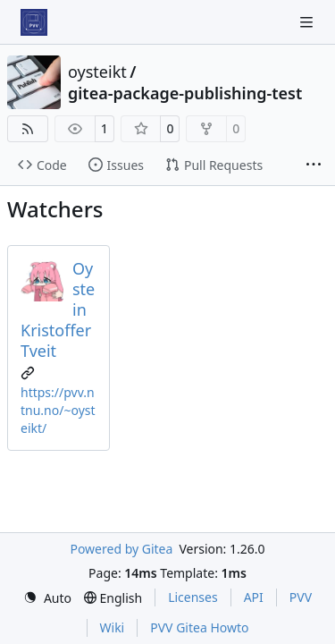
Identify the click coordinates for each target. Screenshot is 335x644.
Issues (116, 165)
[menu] (47, 598)
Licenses (193, 597)
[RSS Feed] (28, 129)
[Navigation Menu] (308, 22)
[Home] (34, 22)
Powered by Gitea (121, 549)
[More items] (314, 165)
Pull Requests (214, 165)
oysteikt (97, 72)
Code (42, 165)
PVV (301, 597)
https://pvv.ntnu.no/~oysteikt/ (58, 410)
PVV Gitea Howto (199, 627)
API (254, 597)
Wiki (113, 627)
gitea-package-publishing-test (185, 93)
